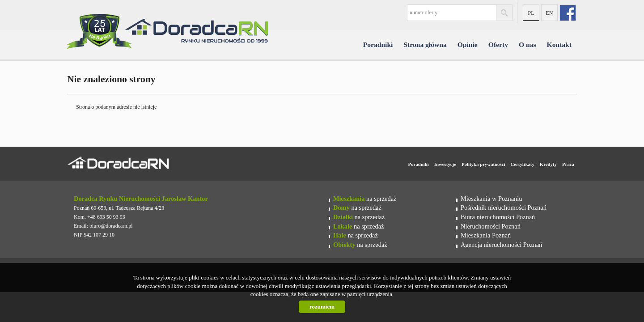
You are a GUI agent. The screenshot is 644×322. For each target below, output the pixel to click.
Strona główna (425, 44)
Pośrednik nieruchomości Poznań (504, 208)
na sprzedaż (365, 199)
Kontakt (559, 44)
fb (568, 13)
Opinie (468, 44)
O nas (527, 44)
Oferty (498, 44)
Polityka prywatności (483, 164)
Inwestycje (445, 164)
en (550, 13)
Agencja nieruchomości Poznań (501, 245)
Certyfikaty (522, 164)
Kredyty (548, 164)
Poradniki (378, 44)
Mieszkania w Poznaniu (491, 199)
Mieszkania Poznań (486, 235)
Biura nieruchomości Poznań (498, 217)
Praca (568, 164)
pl (531, 13)
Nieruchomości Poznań (491, 226)
